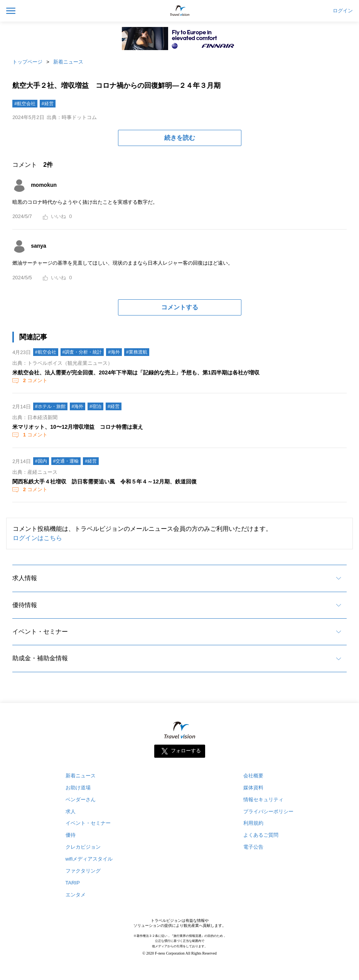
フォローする (186, 751)
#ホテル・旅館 (50, 406)
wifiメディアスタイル (89, 859)
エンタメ (76, 895)
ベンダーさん (81, 800)
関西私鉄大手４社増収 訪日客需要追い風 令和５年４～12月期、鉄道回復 (104, 482)
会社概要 (253, 776)
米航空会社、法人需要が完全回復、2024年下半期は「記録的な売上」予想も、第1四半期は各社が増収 (136, 373)
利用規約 (253, 823)
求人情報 (25, 578)
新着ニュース (68, 62)
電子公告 (253, 847)
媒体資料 (253, 788)
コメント (34, 380)
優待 (71, 835)
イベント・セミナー (40, 632)
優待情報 (25, 605)
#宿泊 (95, 406)
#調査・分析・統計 (82, 352)
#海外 (114, 352)
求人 (71, 811)
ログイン (343, 11)
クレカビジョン (83, 847)
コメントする (180, 307)
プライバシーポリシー (268, 811)
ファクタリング (83, 871)
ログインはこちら (37, 538)
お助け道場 (78, 788)
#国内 (41, 461)
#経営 (48, 104)
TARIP (73, 883)
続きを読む (180, 138)
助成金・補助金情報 (40, 658)
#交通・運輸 (66, 461)
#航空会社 (25, 104)
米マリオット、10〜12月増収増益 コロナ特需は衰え (78, 427)
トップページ (27, 62)
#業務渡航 (137, 352)
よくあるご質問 (261, 835)
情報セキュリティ (263, 800)
